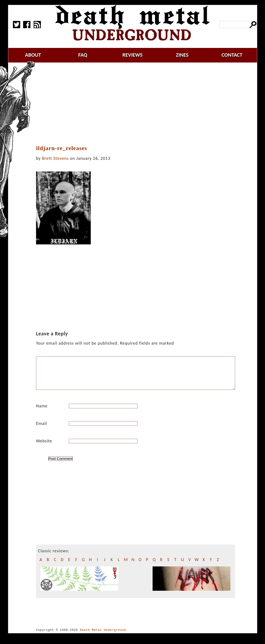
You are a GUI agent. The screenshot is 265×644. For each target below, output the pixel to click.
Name (42, 412)
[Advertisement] (138, 104)
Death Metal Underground (103, 636)
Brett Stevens (55, 158)
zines (182, 55)
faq (83, 55)
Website (44, 447)
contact (232, 55)
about (33, 55)
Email (41, 429)
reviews (132, 55)
